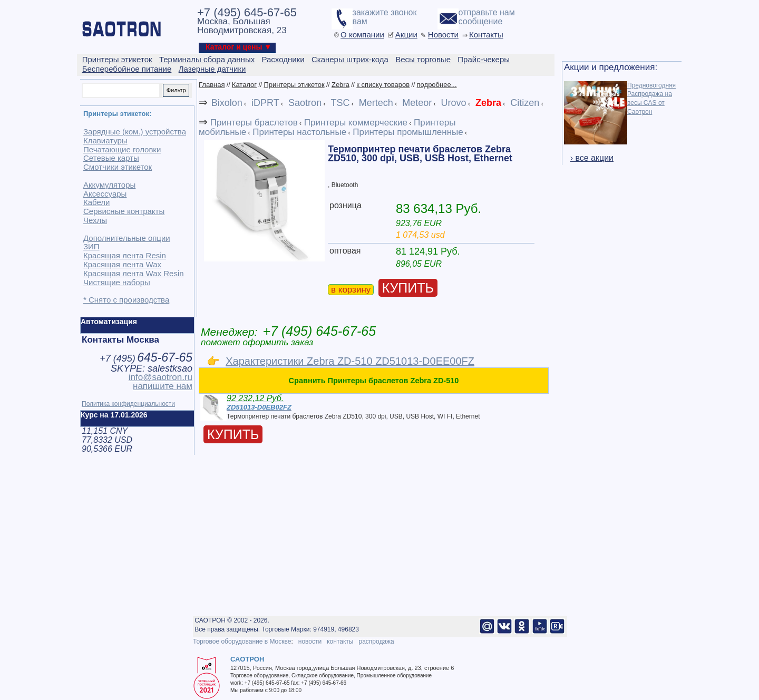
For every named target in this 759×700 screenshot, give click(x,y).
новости (310, 641)
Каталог (244, 85)
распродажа (376, 641)
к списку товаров (383, 85)
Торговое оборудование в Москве (242, 641)
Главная (212, 85)
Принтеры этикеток (294, 85)
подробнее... (437, 85)
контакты (340, 641)
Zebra (340, 85)
